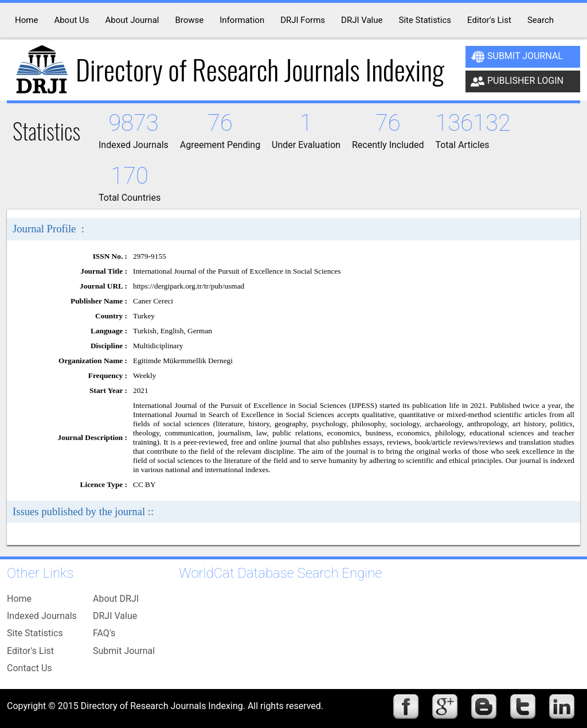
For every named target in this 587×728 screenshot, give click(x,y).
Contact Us (30, 668)
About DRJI (116, 599)
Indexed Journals (42, 616)
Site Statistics (35, 633)
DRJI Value (115, 616)
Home (19, 599)
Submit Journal (517, 57)
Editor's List (30, 651)
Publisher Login (517, 81)
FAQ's (104, 633)
